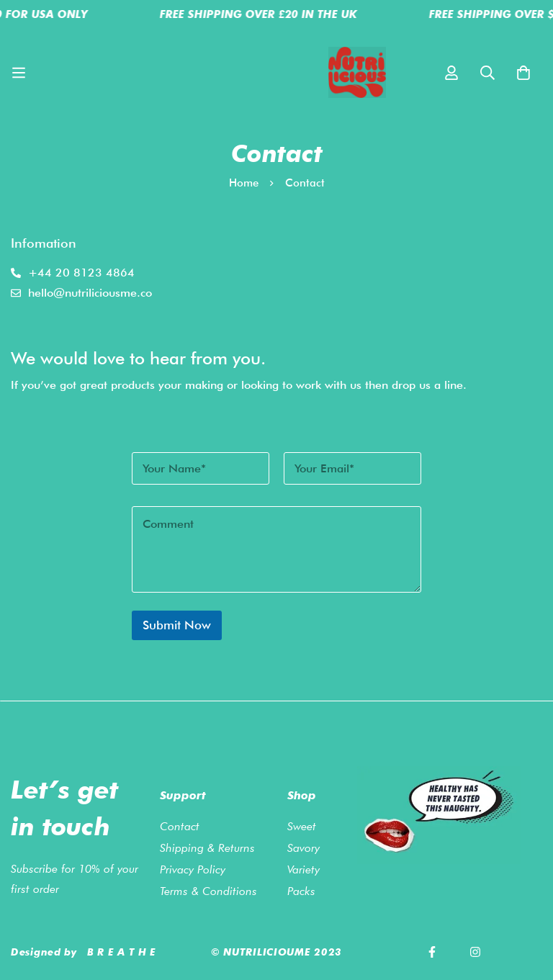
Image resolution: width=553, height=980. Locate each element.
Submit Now (177, 625)
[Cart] (523, 73)
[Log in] (451, 73)
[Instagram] (475, 952)
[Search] (487, 73)
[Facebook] (432, 952)
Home (244, 183)
